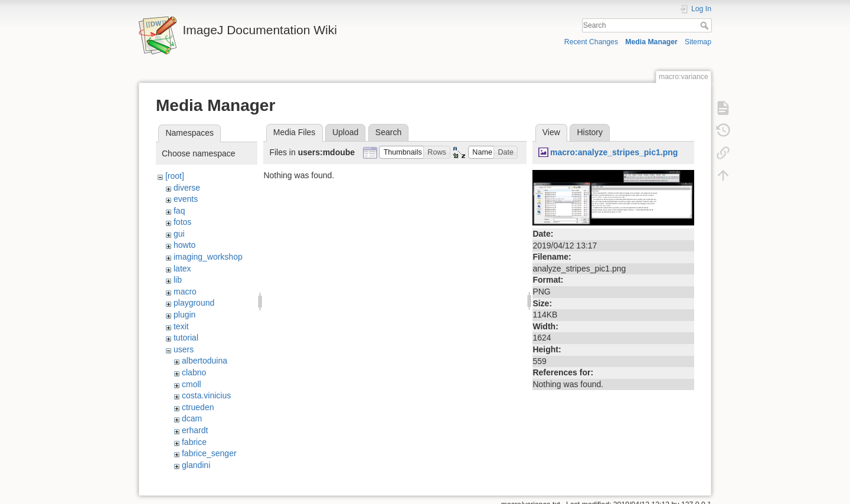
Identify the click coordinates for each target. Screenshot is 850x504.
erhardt (195, 430)
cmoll (192, 384)
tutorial (186, 338)
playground (194, 303)
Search (706, 25)
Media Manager (651, 42)
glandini (196, 465)
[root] (175, 176)
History (590, 132)
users (184, 349)
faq (179, 211)
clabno (194, 372)
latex (182, 269)
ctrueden (198, 407)
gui (179, 234)
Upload (345, 132)
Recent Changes (591, 42)
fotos (182, 222)
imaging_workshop (208, 257)
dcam (192, 418)
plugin (184, 315)
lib (178, 280)
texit (181, 326)
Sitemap (698, 42)
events (186, 199)
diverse (187, 188)
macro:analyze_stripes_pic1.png (614, 152)
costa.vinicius (206, 395)
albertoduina (205, 361)
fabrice (194, 442)
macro (185, 292)
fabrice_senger (209, 453)
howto (184, 245)
